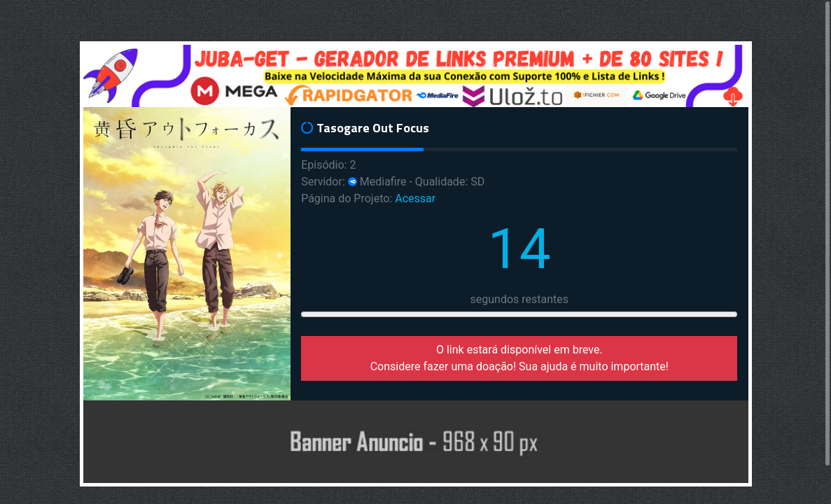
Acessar (415, 198)
